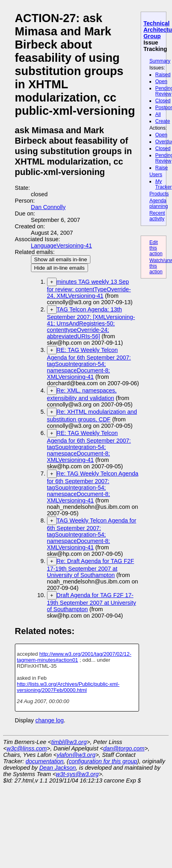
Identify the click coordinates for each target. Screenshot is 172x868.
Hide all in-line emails (59, 268)
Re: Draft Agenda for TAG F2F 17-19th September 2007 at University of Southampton (91, 568)
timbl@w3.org (69, 742)
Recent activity (157, 216)
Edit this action (156, 248)
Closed (163, 101)
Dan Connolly (48, 207)
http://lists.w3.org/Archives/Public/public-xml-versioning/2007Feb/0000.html (68, 687)
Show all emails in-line (61, 259)
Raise (161, 168)
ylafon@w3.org (76, 755)
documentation (45, 761)
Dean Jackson (58, 768)
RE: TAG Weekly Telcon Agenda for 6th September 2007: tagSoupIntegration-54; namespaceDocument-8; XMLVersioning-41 (89, 363)
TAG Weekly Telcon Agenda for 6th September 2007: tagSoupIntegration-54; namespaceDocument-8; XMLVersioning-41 (92, 534)
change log (49, 720)
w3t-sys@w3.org (77, 774)
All (158, 114)
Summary (160, 61)
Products (159, 194)
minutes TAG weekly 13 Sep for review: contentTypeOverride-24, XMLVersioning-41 (89, 289)
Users (156, 175)
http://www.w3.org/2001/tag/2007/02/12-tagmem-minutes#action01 (74, 657)
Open (161, 81)
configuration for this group (103, 761)
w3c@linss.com (27, 748)
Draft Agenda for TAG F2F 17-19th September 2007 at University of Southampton (92, 602)
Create (163, 121)
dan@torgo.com (124, 748)
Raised (163, 75)
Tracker (163, 184)
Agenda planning (159, 203)
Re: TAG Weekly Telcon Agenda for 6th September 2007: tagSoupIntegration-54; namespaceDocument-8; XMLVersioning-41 (93, 487)
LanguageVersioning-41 (61, 246)
